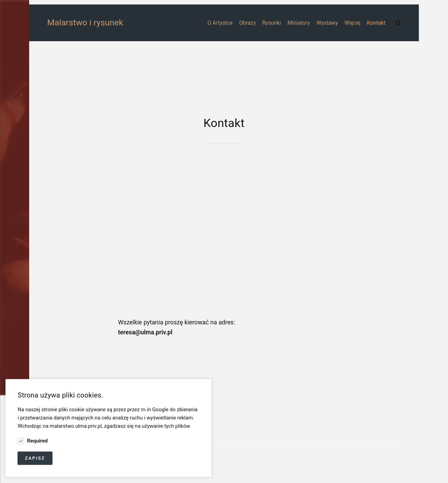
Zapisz (35, 458)
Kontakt (376, 23)
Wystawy (327, 23)
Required (37, 441)
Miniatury (299, 23)
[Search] (398, 23)
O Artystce (220, 23)
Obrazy (247, 23)
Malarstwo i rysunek (67, 22)
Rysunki (272, 23)
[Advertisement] (224, 78)
